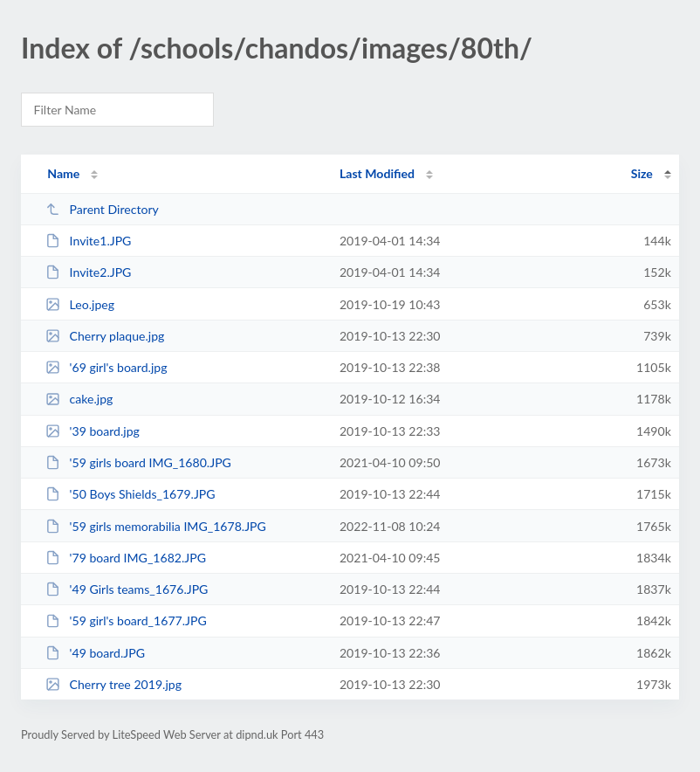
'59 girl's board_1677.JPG (126, 620)
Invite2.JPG (88, 272)
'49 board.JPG (95, 653)
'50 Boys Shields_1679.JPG (130, 494)
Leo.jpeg (80, 304)
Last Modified (377, 173)
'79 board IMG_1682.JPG (126, 558)
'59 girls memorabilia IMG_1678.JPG (156, 526)
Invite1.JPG (88, 241)
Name (63, 173)
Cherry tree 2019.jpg (113, 684)
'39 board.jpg (93, 431)
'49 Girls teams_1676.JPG (127, 589)
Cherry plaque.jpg (105, 336)
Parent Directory (102, 209)
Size (642, 173)
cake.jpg (79, 399)
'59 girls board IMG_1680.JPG (138, 462)
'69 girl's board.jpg (106, 367)
